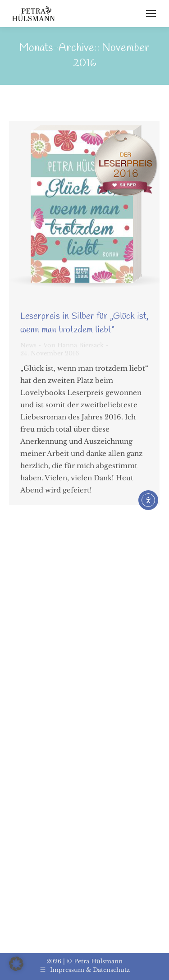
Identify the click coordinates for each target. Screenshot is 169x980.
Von (73, 345)
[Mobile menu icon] (151, 14)
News (28, 345)
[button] (16, 964)
